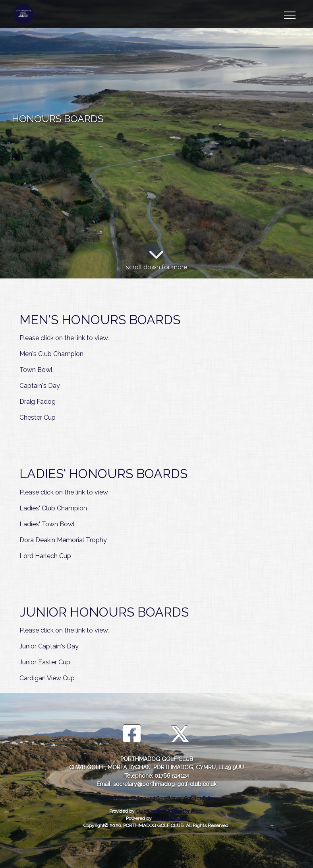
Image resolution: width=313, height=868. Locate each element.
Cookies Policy (200, 798)
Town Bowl (36, 370)
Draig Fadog (38, 402)
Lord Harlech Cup (45, 556)
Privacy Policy (113, 798)
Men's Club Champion (51, 354)
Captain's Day (40, 386)
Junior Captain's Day (49, 646)
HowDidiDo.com (170, 818)
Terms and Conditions (156, 798)
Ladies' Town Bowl (47, 524)
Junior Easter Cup (45, 662)
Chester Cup (38, 417)
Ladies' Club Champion (53, 508)
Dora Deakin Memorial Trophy (63, 540)
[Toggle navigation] (289, 14)
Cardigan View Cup (47, 678)
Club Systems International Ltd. (170, 811)
